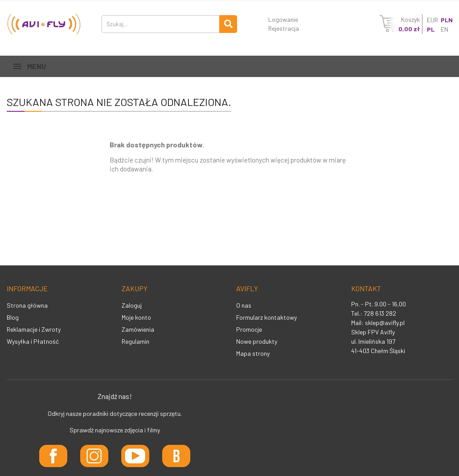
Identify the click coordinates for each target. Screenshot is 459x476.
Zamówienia (138, 329)
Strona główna (27, 305)
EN (445, 29)
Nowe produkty (257, 341)
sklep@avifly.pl (385, 323)
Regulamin (135, 341)
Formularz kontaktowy (266, 317)
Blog (13, 317)
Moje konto (136, 317)
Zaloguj (132, 305)
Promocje (249, 329)
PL (431, 29)
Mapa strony (253, 353)
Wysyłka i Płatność (33, 341)
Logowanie (283, 19)
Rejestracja (284, 28)
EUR (432, 20)
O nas (244, 305)
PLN (447, 20)
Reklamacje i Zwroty (34, 329)
